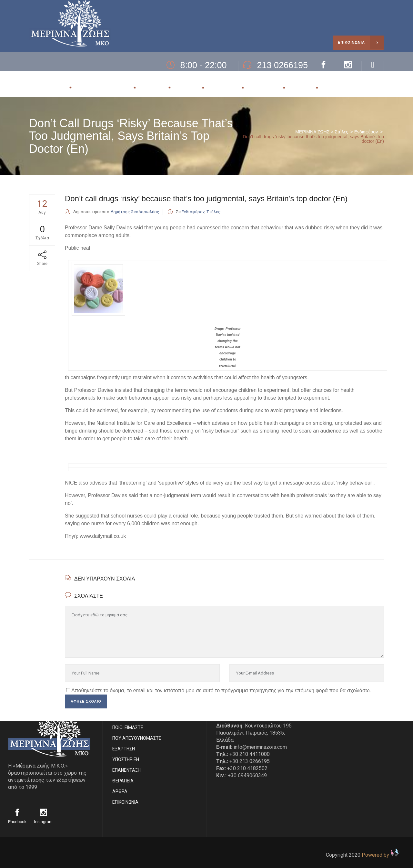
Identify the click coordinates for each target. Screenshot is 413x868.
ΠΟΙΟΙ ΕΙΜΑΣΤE (128, 727)
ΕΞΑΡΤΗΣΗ (124, 749)
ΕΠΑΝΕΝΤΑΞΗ (126, 770)
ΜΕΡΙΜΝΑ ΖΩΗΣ (312, 132)
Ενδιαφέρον (366, 132)
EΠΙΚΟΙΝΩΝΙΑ (125, 802)
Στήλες (341, 132)
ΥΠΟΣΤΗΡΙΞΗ (126, 759)
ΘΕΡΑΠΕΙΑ (123, 781)
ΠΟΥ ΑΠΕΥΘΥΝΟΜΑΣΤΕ (137, 738)
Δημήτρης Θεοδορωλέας (135, 212)
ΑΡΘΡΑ (120, 791)
